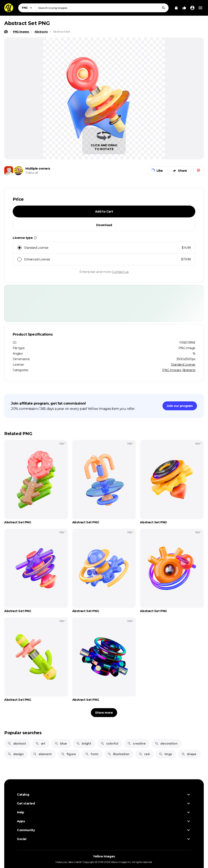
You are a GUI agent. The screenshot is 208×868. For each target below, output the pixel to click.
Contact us (120, 272)
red (144, 754)
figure (69, 754)
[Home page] (6, 32)
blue (61, 744)
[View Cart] (176, 8)
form (92, 754)
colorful (109, 744)
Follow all (32, 173)
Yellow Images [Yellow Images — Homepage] (104, 856)
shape (189, 754)
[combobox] (102, 8)
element (42, 754)
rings (165, 754)
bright (84, 744)
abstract (17, 744)
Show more (104, 713)
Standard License (183, 365)
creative (136, 744)
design (16, 754)
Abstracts (189, 370)
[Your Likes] (184, 8)
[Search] (164, 8)
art (40, 744)
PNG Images (172, 370)
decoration (166, 744)
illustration (119, 754)
